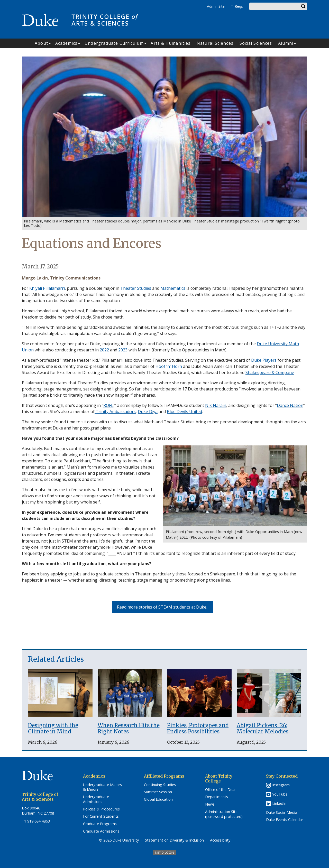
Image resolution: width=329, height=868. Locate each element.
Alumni (286, 43)
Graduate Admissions (101, 831)
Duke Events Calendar (285, 820)
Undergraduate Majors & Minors (102, 787)
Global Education (158, 799)
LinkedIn (279, 803)
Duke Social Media (282, 813)
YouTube (280, 794)
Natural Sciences (215, 43)
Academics (66, 43)
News (210, 804)
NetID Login (164, 852)
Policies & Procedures (101, 809)
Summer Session (158, 792)
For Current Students (101, 816)
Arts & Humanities (171, 43)
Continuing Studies (160, 785)
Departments (217, 797)
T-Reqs (237, 6)
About (41, 43)
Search (303, 6)
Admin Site (216, 6)
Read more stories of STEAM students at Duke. (163, 607)
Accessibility (220, 840)
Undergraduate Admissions (96, 799)
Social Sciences (256, 43)
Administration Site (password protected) (224, 814)
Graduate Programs (100, 824)
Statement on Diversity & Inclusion (174, 840)
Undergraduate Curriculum (114, 43)
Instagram (281, 785)
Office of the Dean (221, 790)
